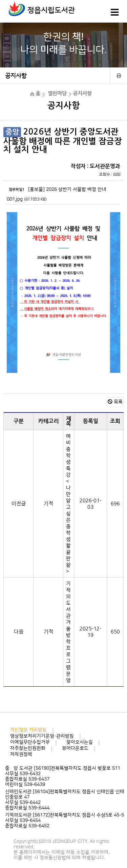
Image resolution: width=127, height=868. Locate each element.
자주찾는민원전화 (28, 748)
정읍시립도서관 (51, 10)
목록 (115, 402)
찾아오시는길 (80, 742)
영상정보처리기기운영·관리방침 (42, 736)
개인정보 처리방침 (28, 730)
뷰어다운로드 (75, 748)
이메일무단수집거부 (30, 742)
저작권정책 (21, 754)
